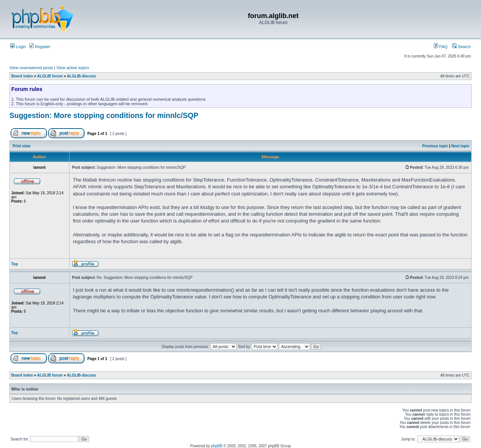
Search (461, 47)
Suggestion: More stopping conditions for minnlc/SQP (104, 115)
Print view (22, 146)
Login (18, 47)
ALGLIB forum (50, 76)
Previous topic (435, 146)
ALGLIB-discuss (82, 76)
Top (15, 264)
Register (40, 47)
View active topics (73, 68)
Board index (22, 76)
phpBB (217, 446)
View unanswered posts (31, 68)
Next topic (460, 146)
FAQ (441, 47)
